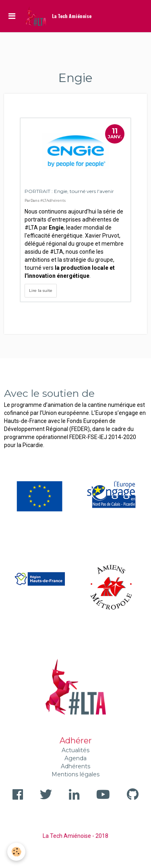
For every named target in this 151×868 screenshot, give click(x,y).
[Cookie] (16, 852)
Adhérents (75, 766)
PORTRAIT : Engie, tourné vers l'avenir (69, 191)
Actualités (75, 750)
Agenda (75, 758)
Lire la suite (41, 290)
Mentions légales (75, 774)
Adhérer (76, 741)
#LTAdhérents (53, 200)
